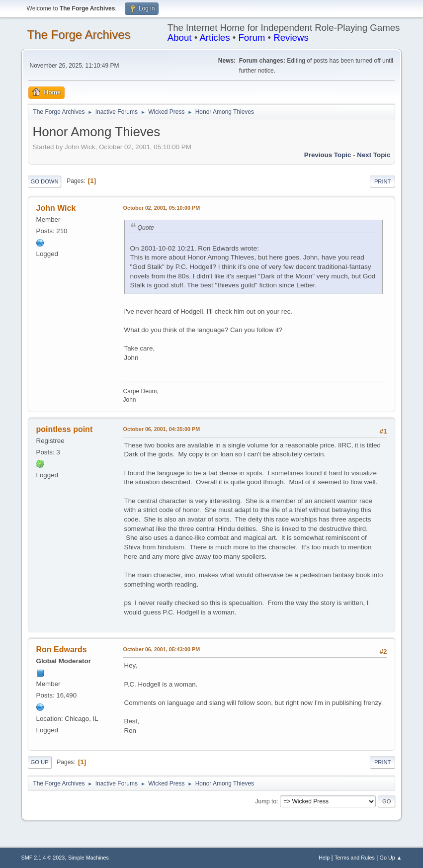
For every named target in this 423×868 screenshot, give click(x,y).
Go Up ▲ (391, 858)
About (180, 38)
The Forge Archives (79, 35)
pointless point (65, 429)
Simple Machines (88, 858)
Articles (214, 38)
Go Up (40, 762)
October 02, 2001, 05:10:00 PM (162, 208)
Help (324, 858)
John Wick (56, 208)
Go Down (45, 181)
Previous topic (328, 155)
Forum (252, 38)
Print (383, 181)
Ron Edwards (62, 650)
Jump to (266, 801)
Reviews (291, 38)
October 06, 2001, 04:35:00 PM (162, 429)
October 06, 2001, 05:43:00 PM (162, 649)
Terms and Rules (355, 858)
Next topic (374, 155)
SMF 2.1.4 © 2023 (43, 858)
